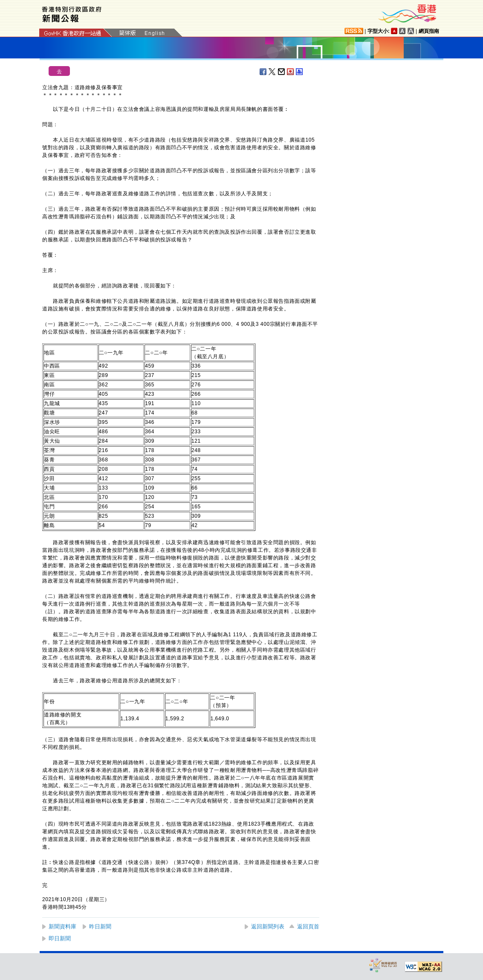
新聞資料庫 (62, 926)
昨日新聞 (100, 926)
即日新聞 (60, 938)
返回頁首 (308, 926)
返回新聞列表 (268, 926)
